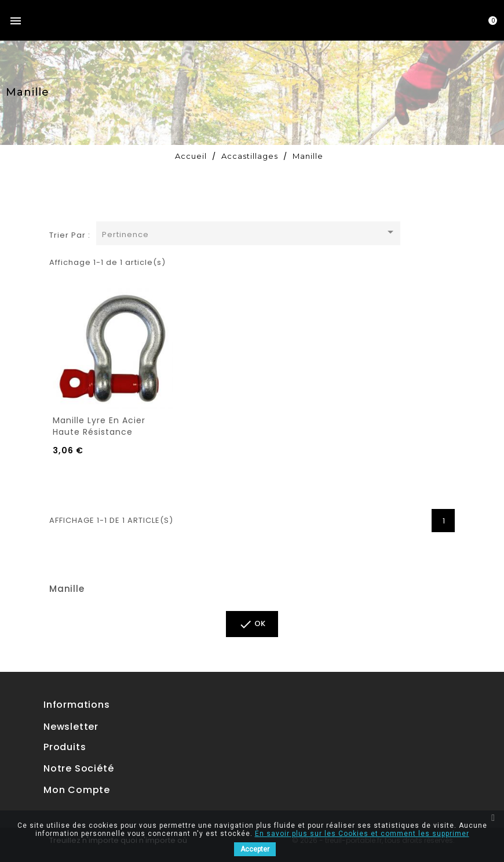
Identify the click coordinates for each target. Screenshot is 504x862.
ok (252, 624)
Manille (67, 589)
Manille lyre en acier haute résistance (99, 426)
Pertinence (250, 233)
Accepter (255, 849)
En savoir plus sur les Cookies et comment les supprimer (362, 834)
